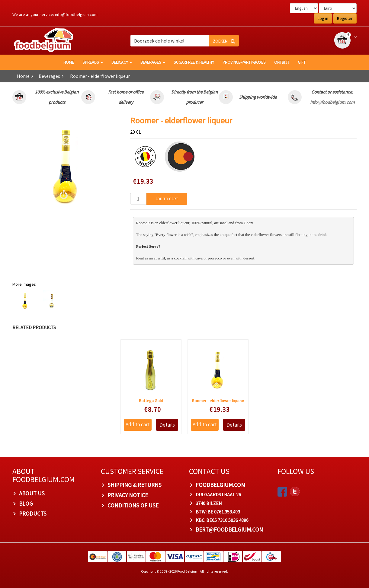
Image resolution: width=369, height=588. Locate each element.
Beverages (153, 62)
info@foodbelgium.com (76, 14)
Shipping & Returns (135, 485)
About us (32, 493)
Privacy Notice (128, 495)
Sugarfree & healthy (194, 62)
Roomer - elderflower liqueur (218, 401)
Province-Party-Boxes (244, 62)
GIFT (302, 62)
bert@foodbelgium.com (229, 529)
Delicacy (122, 62)
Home (23, 76)
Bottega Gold (151, 401)
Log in (323, 18)
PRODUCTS (33, 513)
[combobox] (184, 41)
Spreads (93, 62)
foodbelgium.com (220, 485)
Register (345, 18)
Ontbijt (282, 62)
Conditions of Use (133, 505)
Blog (26, 504)
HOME (69, 62)
